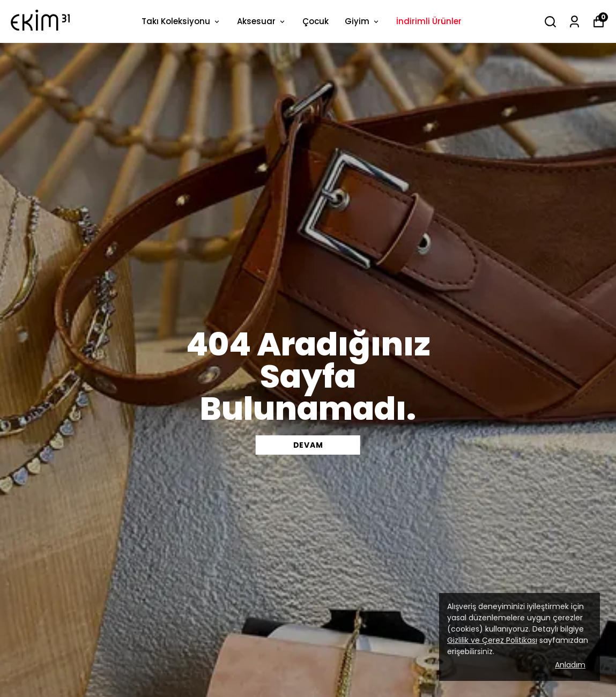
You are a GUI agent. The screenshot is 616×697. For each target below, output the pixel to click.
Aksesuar (262, 21)
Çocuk (316, 21)
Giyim (362, 21)
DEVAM (308, 445)
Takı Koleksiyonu (181, 21)
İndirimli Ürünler (429, 21)
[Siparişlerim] (574, 22)
